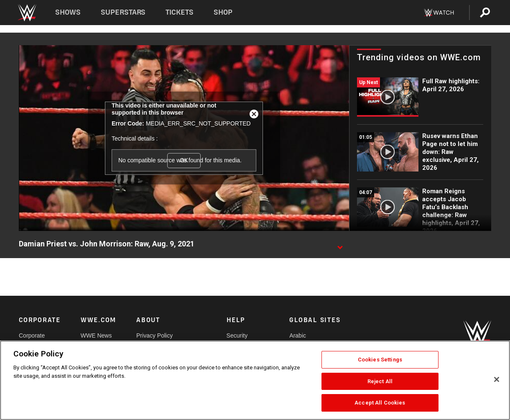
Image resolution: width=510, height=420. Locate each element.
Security (237, 335)
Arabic (298, 335)
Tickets (180, 12)
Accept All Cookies (380, 403)
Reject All (380, 381)
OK (184, 160)
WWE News (96, 335)
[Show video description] (340, 244)
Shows (68, 12)
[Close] (497, 379)
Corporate (32, 335)
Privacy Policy (154, 335)
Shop (223, 12)
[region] (255, 380)
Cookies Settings (380, 360)
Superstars (123, 12)
